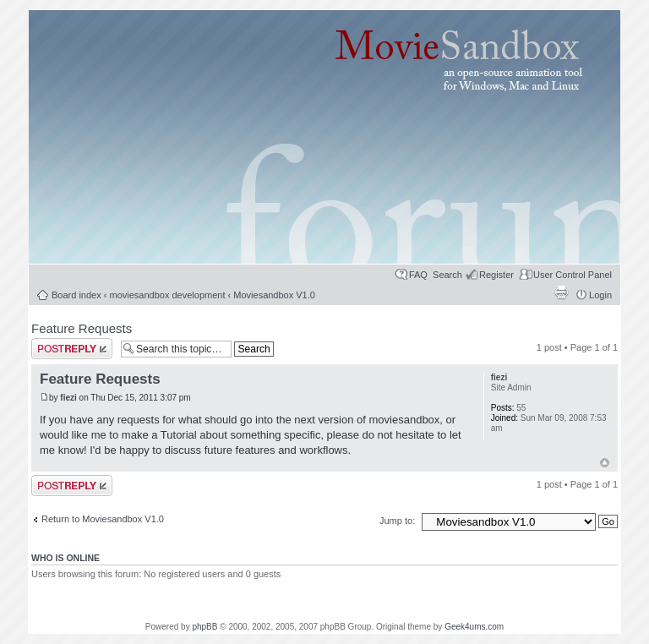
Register (496, 275)
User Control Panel (573, 275)
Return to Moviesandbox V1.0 (103, 519)
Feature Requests (82, 328)
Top (605, 463)
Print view (561, 292)
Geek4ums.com (474, 627)
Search (447, 275)
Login (600, 295)
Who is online (65, 558)
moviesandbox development (168, 295)
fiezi (68, 398)
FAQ (418, 275)
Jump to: (398, 521)
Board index (76, 295)
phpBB (205, 627)
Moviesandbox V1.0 (274, 295)
